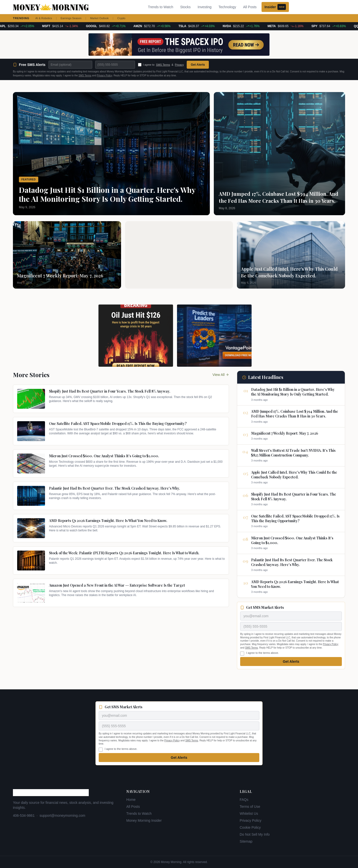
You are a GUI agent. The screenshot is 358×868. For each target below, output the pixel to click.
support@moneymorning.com (62, 816)
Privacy (179, 65)
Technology (227, 7)
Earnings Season (71, 18)
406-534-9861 (24, 816)
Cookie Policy (250, 827)
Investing (205, 7)
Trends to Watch (161, 7)
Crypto (121, 18)
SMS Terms (163, 65)
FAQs (244, 800)
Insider (275, 7)
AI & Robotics (44, 18)
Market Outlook (99, 18)
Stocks (185, 7)
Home (131, 800)
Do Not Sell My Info (255, 834)
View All (221, 375)
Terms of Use (250, 807)
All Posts (250, 7)
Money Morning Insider (144, 820)
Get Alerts (198, 65)
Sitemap (246, 841)
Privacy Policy (105, 76)
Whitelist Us (249, 814)
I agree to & (161, 65)
